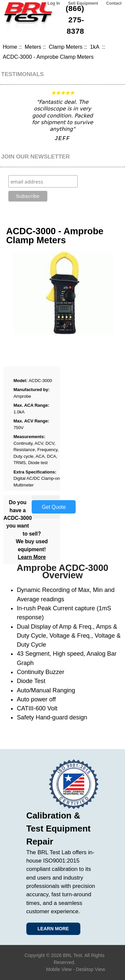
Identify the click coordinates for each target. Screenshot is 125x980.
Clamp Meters (65, 47)
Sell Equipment (83, 3)
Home (10, 47)
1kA (95, 47)
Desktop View (90, 969)
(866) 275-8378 (75, 20)
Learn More (32, 557)
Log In (54, 3)
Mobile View (59, 969)
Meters (33, 47)
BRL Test (72, 955)
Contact (114, 3)
